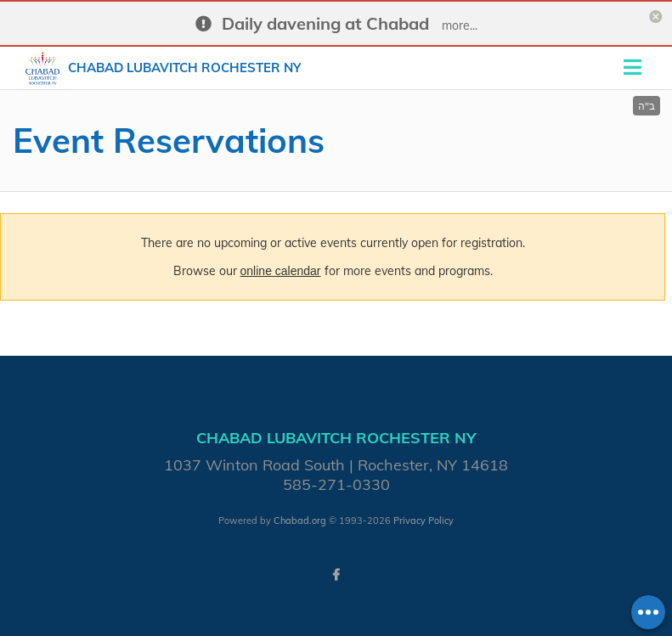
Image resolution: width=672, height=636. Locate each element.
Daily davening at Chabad (325, 23)
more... (460, 25)
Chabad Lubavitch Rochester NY (184, 68)
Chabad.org (300, 521)
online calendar (281, 271)
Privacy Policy (424, 521)
